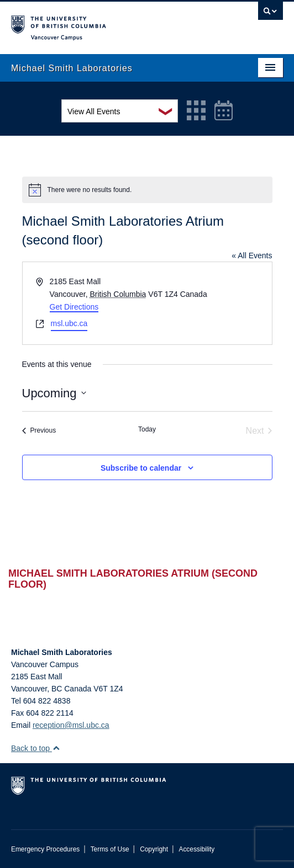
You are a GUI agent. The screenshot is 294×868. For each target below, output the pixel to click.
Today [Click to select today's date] (147, 429)
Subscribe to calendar (141, 468)
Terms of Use (110, 849)
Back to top (36, 748)
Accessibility (196, 849)
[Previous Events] (39, 431)
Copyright (154, 849)
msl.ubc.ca (69, 323)
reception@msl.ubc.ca (71, 725)
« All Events (252, 255)
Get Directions (74, 307)
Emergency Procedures (45, 849)
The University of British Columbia (106, 23)
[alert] (147, 190)
